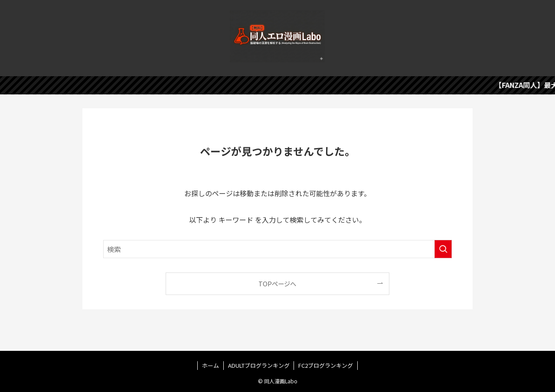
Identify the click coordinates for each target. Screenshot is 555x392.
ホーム (211, 365)
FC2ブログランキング (326, 365)
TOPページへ (277, 283)
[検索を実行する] (443, 249)
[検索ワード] (277, 249)
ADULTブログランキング (259, 365)
